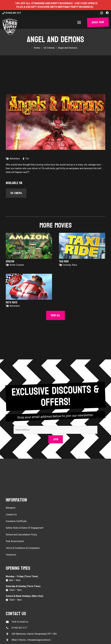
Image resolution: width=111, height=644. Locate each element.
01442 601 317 (19, 628)
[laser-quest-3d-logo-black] (10, 27)
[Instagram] (102, 13)
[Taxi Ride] (82, 246)
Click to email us (20, 622)
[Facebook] (107, 13)
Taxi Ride (64, 261)
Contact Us (11, 515)
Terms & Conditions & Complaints (23, 548)
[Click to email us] (9, 622)
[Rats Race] (29, 287)
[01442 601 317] (9, 628)
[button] (80, 22)
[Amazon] (29, 246)
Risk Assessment (15, 541)
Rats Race (12, 302)
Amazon (10, 261)
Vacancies (11, 555)
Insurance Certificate (16, 521)
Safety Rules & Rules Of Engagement (25, 528)
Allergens (11, 508)
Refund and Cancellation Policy (21, 535)
